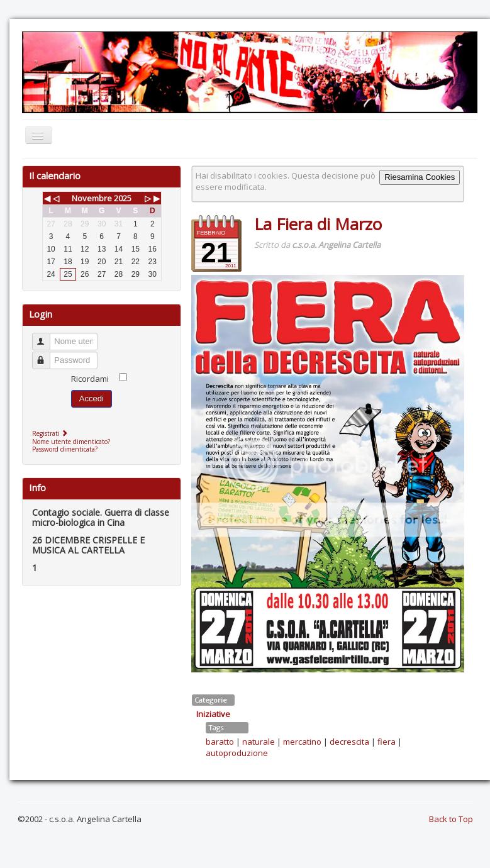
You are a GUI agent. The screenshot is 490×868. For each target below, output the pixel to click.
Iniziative (213, 714)
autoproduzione (237, 753)
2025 (123, 198)
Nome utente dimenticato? (71, 442)
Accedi (92, 398)
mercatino (302, 742)
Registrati (51, 433)
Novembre (92, 198)
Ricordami (90, 379)
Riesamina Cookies (420, 177)
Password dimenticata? (65, 449)
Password (47, 355)
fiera (387, 742)
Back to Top (451, 819)
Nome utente (47, 336)
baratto (220, 742)
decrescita (349, 742)
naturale (259, 742)
